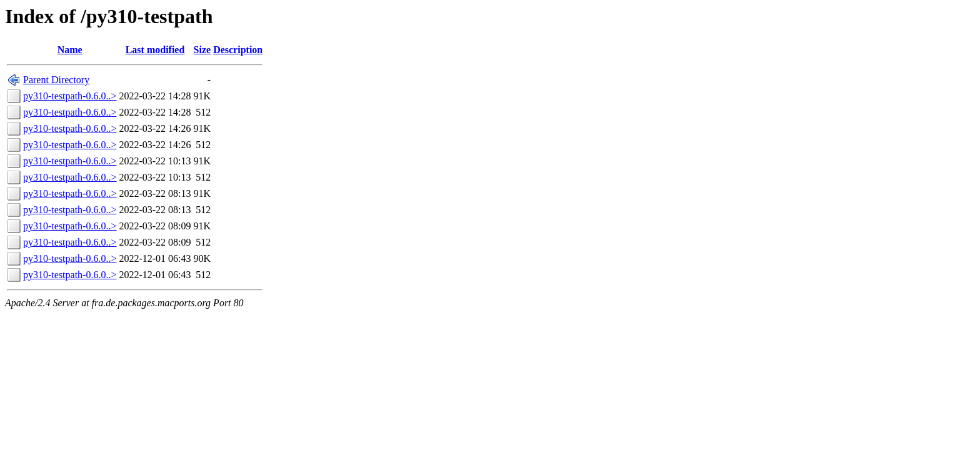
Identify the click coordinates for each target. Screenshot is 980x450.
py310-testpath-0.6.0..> (70, 96)
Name (70, 50)
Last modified (155, 50)
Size (202, 50)
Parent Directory (56, 80)
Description (238, 50)
